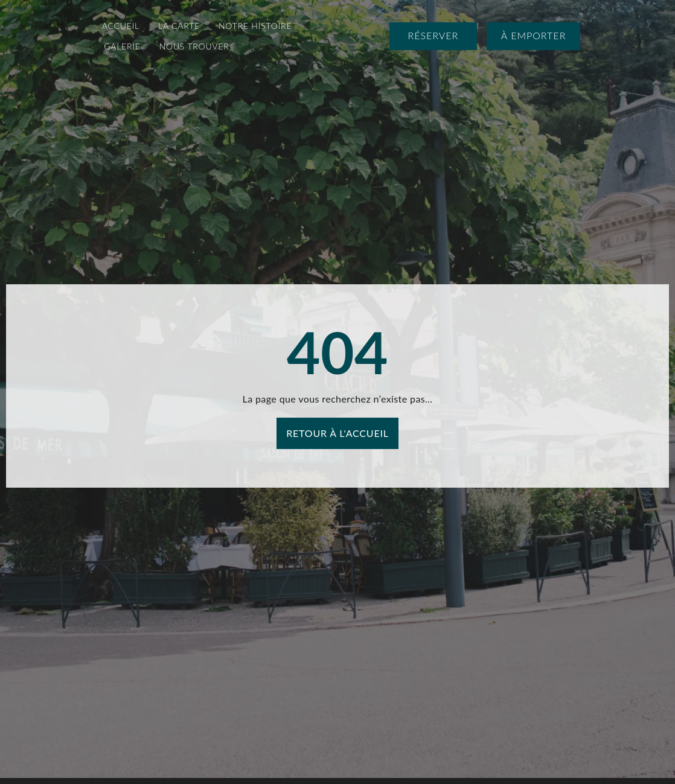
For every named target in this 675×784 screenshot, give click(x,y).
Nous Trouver (194, 46)
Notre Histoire (255, 26)
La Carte (179, 26)
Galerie (122, 46)
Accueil (121, 26)
